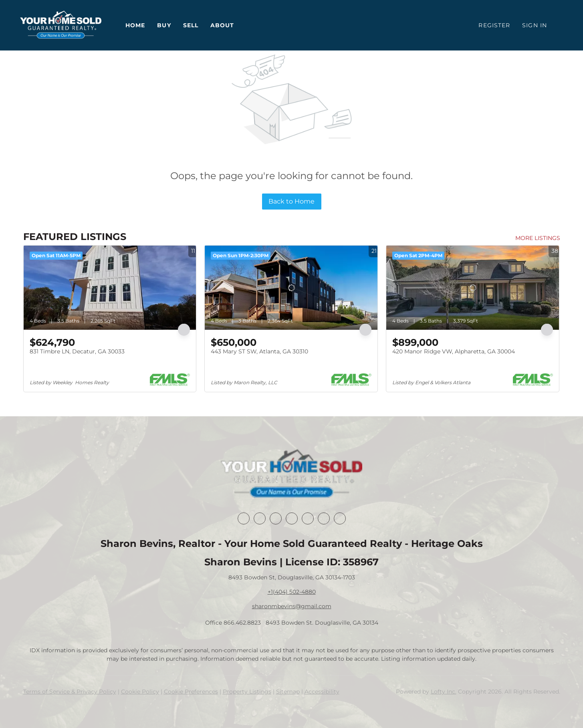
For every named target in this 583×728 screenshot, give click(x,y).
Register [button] (494, 25)
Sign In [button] (535, 25)
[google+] (340, 518)
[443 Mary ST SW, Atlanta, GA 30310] (291, 288)
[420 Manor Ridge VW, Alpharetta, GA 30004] (473, 288)
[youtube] (324, 518)
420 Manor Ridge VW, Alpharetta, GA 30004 (454, 351)
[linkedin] (260, 518)
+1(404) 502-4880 (292, 592)
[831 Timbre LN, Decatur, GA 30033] (110, 288)
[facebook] (244, 518)
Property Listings (247, 692)
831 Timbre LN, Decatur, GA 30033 (77, 351)
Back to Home (291, 201)
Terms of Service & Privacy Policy (70, 692)
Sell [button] (191, 25)
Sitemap (288, 692)
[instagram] (308, 518)
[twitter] (276, 518)
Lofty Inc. (444, 692)
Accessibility (322, 692)
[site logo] (291, 474)
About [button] (222, 25)
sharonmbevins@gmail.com (292, 606)
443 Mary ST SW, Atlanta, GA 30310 (259, 351)
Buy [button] (164, 25)
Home (135, 25)
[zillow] (292, 518)
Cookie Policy (140, 692)
